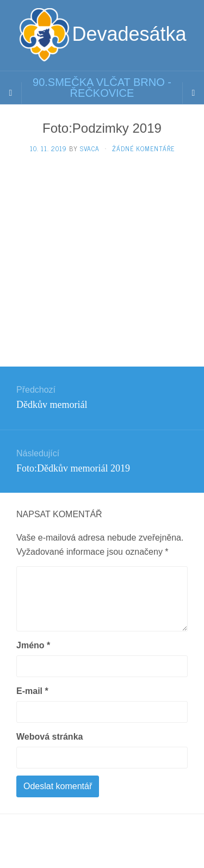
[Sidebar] (11, 93)
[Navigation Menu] (193, 93)
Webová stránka (50, 737)
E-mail (32, 691)
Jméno (33, 645)
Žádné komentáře (143, 148)
